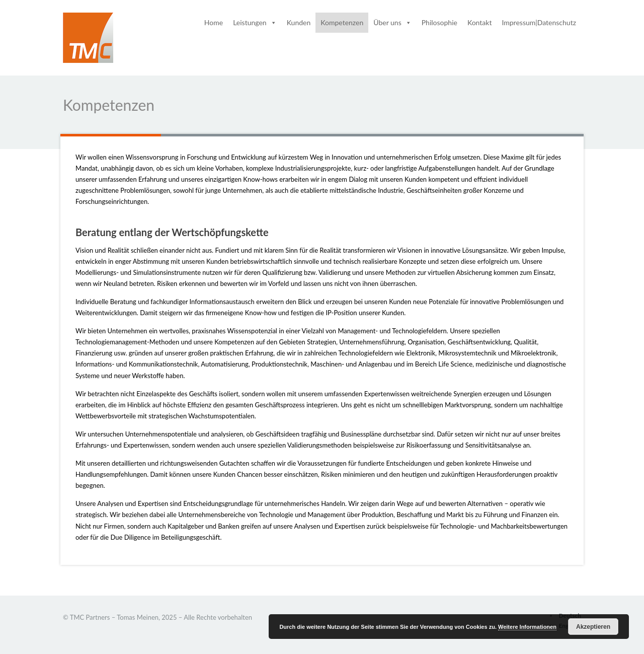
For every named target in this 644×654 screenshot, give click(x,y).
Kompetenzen (342, 22)
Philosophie (439, 22)
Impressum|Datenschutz (539, 22)
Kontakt (480, 22)
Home (214, 22)
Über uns (392, 22)
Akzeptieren (593, 627)
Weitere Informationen (527, 627)
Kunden (299, 22)
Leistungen (255, 22)
